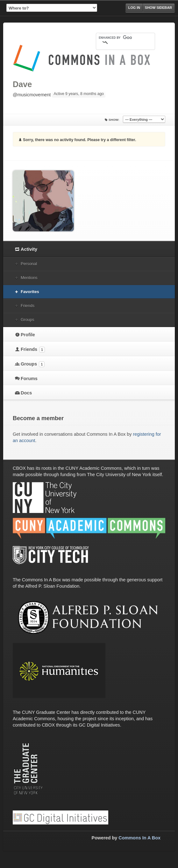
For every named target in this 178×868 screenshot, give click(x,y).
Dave (22, 84)
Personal (29, 264)
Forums (29, 379)
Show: (114, 120)
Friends (28, 306)
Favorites (30, 292)
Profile (28, 335)
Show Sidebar (158, 8)
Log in (134, 8)
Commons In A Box (139, 838)
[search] (115, 38)
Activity (29, 249)
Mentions (29, 278)
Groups (27, 320)
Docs (26, 393)
